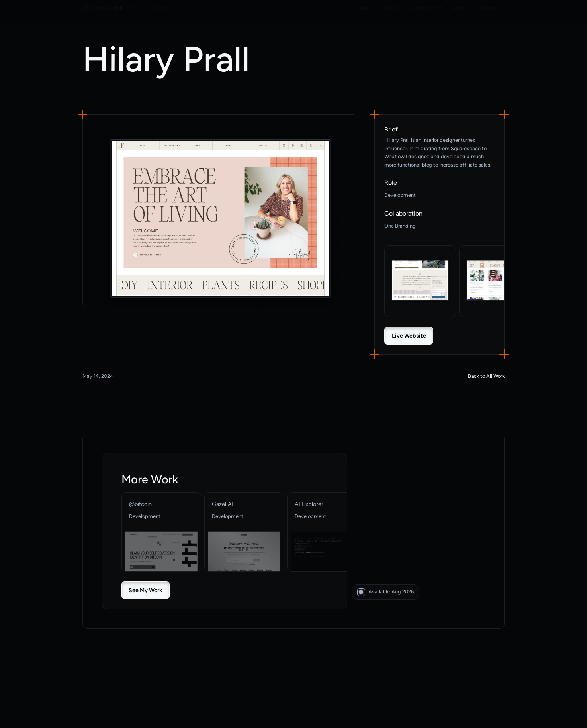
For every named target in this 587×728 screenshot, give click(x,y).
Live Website (409, 336)
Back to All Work (486, 376)
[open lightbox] (220, 221)
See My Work (145, 590)
